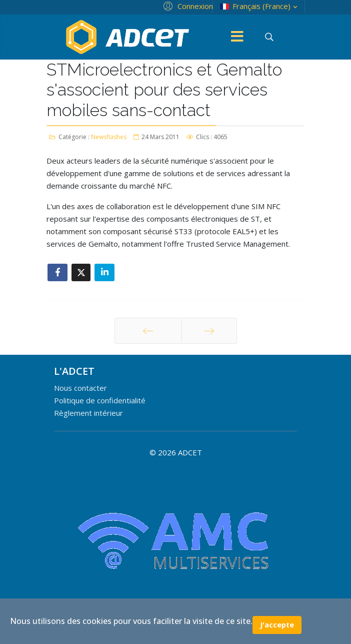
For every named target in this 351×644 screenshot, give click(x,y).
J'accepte (277, 625)
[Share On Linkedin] (104, 272)
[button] (187, 6)
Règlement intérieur (88, 413)
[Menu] (237, 37)
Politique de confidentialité (100, 400)
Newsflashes (109, 137)
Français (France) (260, 6)
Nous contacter (80, 388)
